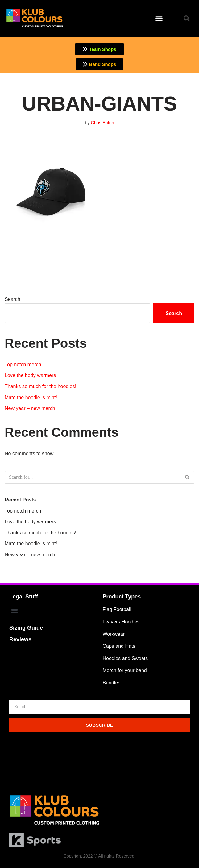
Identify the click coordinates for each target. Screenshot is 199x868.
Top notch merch (23, 365)
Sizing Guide (26, 628)
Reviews (20, 640)
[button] (159, 18)
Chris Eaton (103, 123)
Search (12, 299)
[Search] (93, 477)
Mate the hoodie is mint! (31, 397)
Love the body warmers (30, 375)
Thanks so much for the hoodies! (40, 386)
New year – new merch (30, 408)
